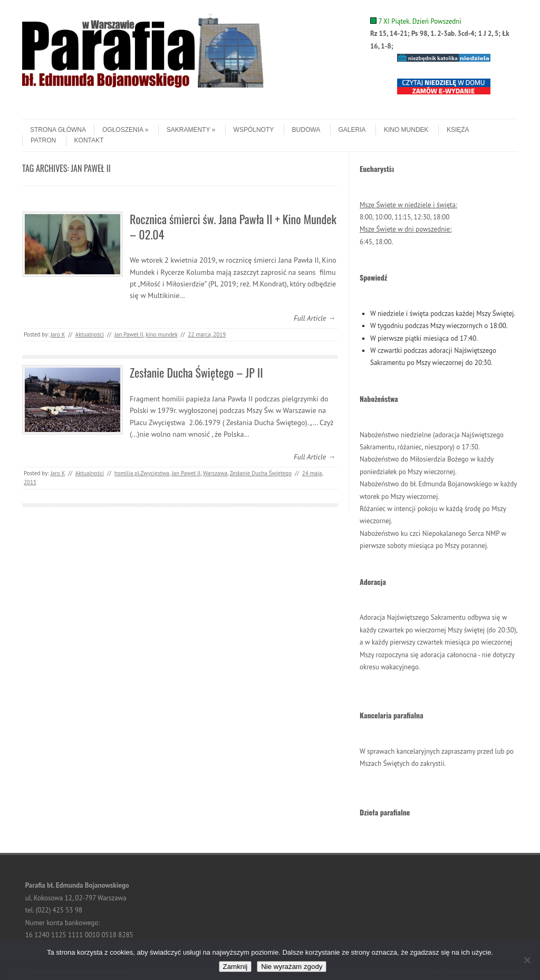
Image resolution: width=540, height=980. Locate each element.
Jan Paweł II (129, 334)
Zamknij (235, 967)
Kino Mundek (406, 130)
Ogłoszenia (125, 130)
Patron (43, 140)
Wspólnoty (254, 130)
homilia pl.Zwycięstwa (142, 473)
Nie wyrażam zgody (292, 967)
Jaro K (58, 334)
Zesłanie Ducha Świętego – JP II (196, 372)
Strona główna (58, 130)
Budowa (306, 130)
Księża (458, 130)
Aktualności (90, 334)
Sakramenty (191, 130)
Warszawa (215, 473)
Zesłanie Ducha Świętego (261, 473)
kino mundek (161, 334)
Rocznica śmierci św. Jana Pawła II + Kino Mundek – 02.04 (233, 227)
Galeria (352, 130)
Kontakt (89, 140)
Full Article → (315, 318)
